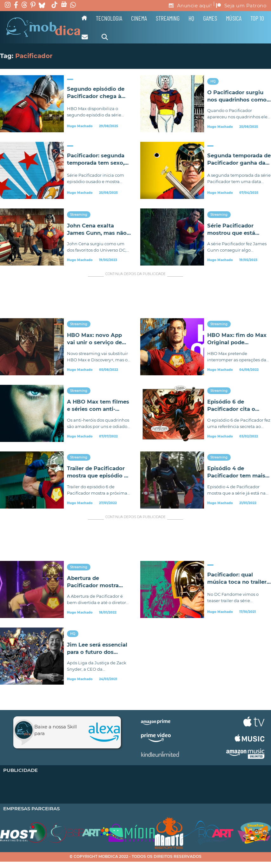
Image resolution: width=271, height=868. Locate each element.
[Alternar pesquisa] (105, 37)
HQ (191, 18)
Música (234, 18)
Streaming (168, 18)
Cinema (139, 18)
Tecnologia (109, 18)
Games (210, 18)
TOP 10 (257, 18)
